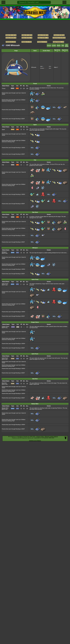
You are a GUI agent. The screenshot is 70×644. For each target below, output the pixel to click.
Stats (63, 45)
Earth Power (5, 358)
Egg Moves (67, 45)
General (49, 45)
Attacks (59, 45)
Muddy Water (5, 408)
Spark (3, 130)
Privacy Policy (40, 437)
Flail (3, 165)
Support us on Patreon (35, 440)
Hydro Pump (5, 284)
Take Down (5, 217)
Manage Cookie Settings (51, 437)
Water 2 (56, 67)
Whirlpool (4, 252)
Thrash (4, 89)
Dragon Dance (5, 326)
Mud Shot (4, 383)
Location (54, 45)
